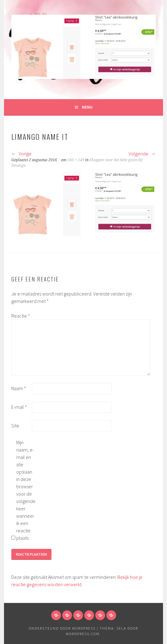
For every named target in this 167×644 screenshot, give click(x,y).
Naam (19, 388)
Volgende (142, 154)
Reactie (21, 316)
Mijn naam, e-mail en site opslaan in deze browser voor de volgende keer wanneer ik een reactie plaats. (26, 490)
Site (15, 426)
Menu (87, 107)
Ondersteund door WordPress (62, 628)
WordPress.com (83, 634)
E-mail (19, 407)
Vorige (21, 154)
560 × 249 (76, 160)
